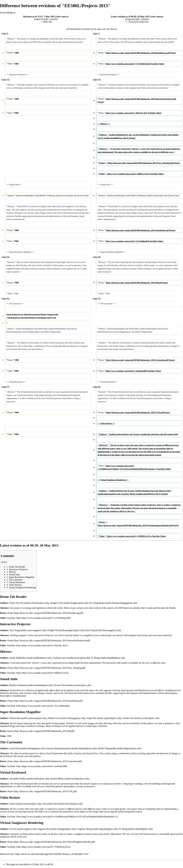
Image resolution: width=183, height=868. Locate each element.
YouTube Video (14, 618)
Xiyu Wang (15, 630)
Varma (12, 804)
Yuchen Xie (128, 718)
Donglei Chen (56, 603)
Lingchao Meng (84, 829)
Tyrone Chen (60, 685)
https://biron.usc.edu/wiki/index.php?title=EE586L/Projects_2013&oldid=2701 (52, 854)
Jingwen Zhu (44, 829)
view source (62, 17)
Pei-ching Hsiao (97, 603)
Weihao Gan (53, 718)
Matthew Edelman (18, 685)
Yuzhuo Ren (15, 718)
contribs (53, 19)
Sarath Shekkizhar (18, 658)
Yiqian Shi (91, 718)
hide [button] (4, 562)
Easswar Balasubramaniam (59, 748)
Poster (10, 613)
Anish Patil (14, 748)
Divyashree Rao (50, 804)
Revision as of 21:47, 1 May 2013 (39, 17)
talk (46, 19)
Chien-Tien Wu (16, 603)
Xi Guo (13, 829)
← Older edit (46, 22)
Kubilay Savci (60, 658)
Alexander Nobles (17, 779)
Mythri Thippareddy (107, 748)
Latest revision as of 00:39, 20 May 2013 (130, 17)
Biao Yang (90, 630)
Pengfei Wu (53, 630)
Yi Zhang (95, 658)
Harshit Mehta (57, 779)
